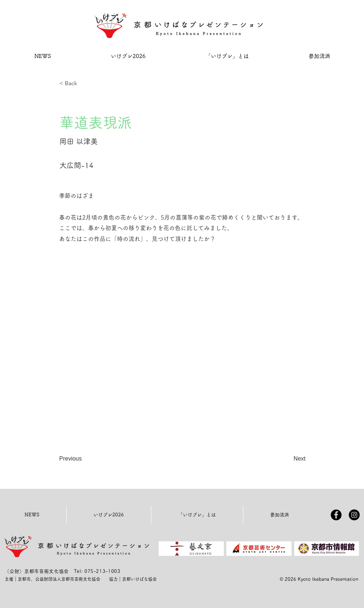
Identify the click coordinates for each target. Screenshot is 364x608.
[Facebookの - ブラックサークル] (336, 515)
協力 (113, 579)
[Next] (288, 459)
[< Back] (83, 83)
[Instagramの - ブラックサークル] (354, 515)
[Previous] (83, 459)
